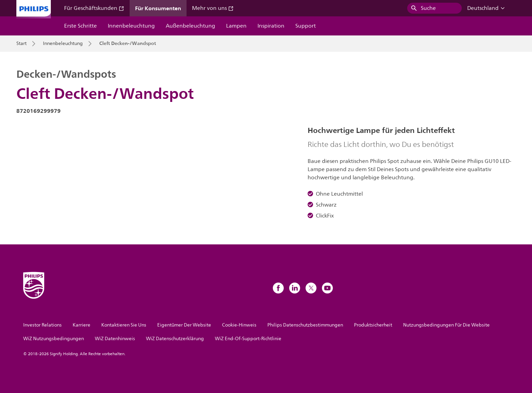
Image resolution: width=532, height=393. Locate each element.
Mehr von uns (213, 8)
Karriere (82, 325)
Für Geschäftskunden (94, 8)
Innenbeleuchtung (131, 26)
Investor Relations (42, 325)
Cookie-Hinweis (239, 325)
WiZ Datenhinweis (115, 339)
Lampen (236, 26)
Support (306, 26)
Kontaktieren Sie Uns (124, 325)
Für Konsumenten (158, 8)
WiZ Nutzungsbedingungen (54, 339)
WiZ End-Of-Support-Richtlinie (248, 339)
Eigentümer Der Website (184, 325)
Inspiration (271, 26)
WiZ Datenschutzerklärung (175, 339)
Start (21, 44)
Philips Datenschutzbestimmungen (305, 325)
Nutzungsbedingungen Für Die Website (446, 325)
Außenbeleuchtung (190, 26)
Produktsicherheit (373, 325)
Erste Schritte (80, 26)
